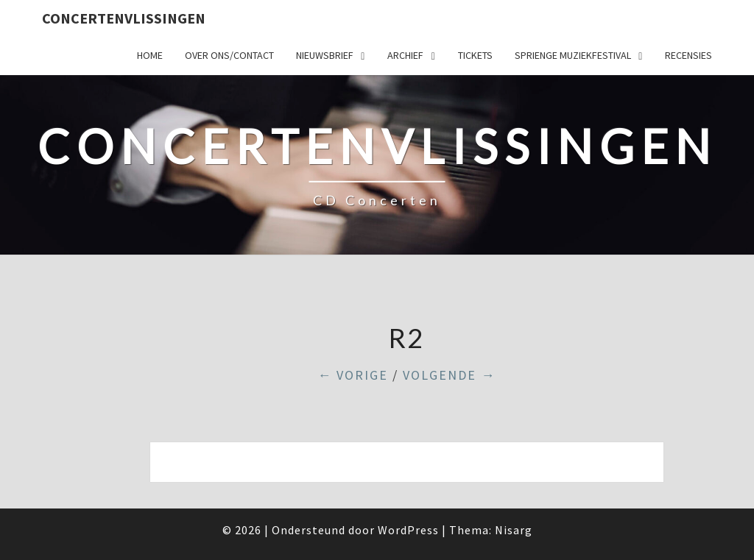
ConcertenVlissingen (124, 18)
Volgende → (449, 375)
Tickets (475, 55)
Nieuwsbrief (325, 55)
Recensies (688, 55)
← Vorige (353, 375)
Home (150, 55)
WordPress (408, 530)
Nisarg (514, 530)
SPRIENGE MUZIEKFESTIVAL (573, 55)
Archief (405, 55)
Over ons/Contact (229, 55)
